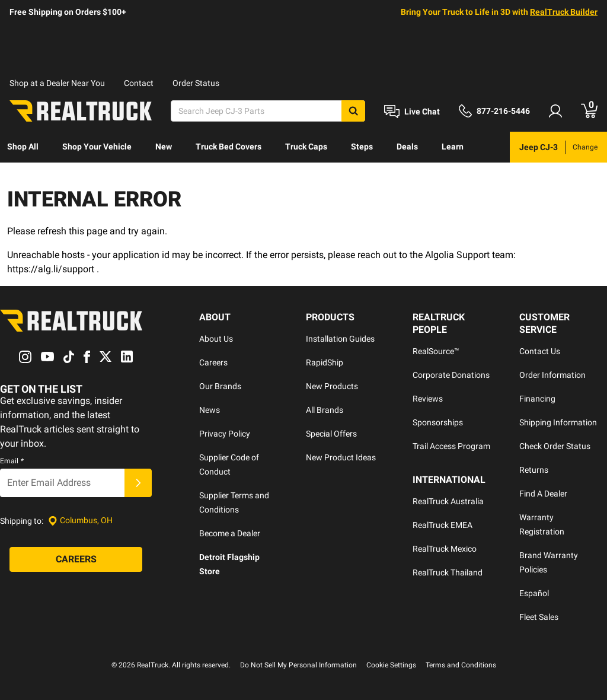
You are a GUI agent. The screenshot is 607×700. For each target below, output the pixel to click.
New (164, 147)
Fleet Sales (539, 617)
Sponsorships (438, 422)
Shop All (23, 147)
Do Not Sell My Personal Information (298, 665)
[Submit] (138, 483)
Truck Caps (306, 147)
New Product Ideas (341, 457)
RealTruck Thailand (448, 572)
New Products (332, 386)
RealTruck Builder (564, 12)
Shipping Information (558, 422)
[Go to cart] (589, 111)
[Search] (268, 111)
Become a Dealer (230, 533)
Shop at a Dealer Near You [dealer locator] (57, 83)
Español (534, 593)
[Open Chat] (412, 112)
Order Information (552, 375)
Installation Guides (340, 339)
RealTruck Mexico (445, 549)
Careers (213, 362)
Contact (139, 83)
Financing (537, 399)
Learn (453, 147)
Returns (534, 470)
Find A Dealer (543, 494)
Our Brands (220, 386)
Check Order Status (555, 446)
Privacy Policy (225, 434)
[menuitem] (23, 147)
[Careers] (76, 559)
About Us (216, 339)
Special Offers (331, 434)
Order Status (196, 83)
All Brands (325, 410)
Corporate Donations (451, 375)
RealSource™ (436, 351)
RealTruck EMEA (443, 525)
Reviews (428, 399)
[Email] (62, 483)
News (210, 410)
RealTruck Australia (448, 501)
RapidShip (325, 362)
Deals (407, 147)
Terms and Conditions (461, 665)
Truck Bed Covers (229, 147)
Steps (362, 147)
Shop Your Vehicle (97, 147)
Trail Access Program (451, 446)
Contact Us (540, 351)
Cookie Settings (391, 665)
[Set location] (80, 521)
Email (12, 461)
